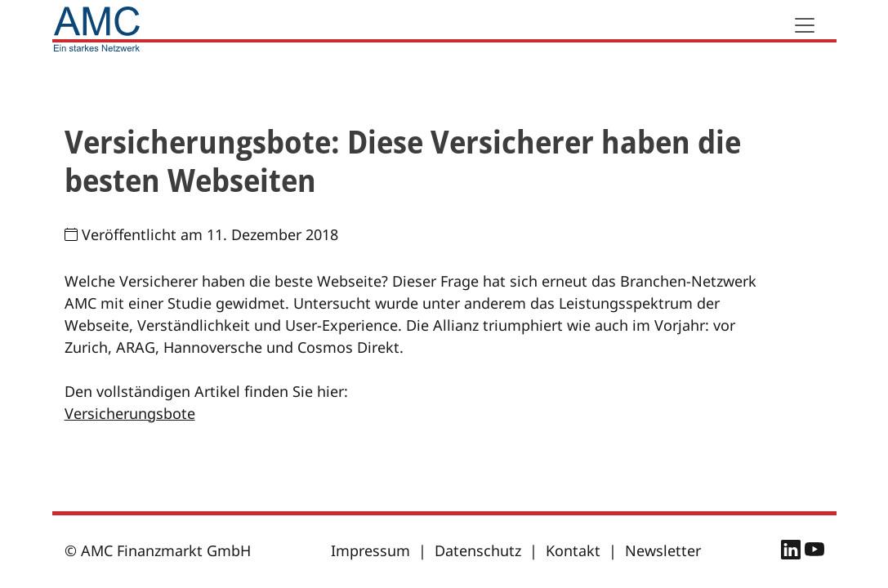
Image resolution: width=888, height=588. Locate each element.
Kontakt (573, 550)
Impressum (370, 550)
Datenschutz (478, 550)
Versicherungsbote (130, 413)
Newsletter (663, 550)
